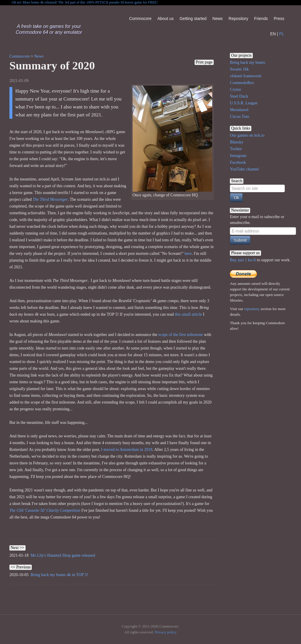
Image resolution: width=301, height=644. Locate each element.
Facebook (238, 162)
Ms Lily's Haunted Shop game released (63, 555)
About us (165, 19)
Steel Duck (239, 96)
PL (282, 34)
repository (252, 309)
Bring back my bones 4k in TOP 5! (59, 575)
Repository (239, 19)
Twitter (236, 149)
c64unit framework (246, 76)
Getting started (193, 19)
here (188, 254)
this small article (189, 314)
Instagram (238, 156)
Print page (204, 62)
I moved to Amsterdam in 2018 (127, 450)
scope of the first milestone (181, 335)
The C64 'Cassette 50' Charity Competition (45, 510)
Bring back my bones (247, 62)
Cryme (235, 90)
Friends (261, 19)
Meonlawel (239, 110)
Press (279, 19)
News (218, 19)
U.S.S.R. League (244, 103)
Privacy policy (166, 632)
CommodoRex (242, 83)
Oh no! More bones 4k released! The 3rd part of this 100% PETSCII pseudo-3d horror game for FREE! (85, 2)
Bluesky (237, 142)
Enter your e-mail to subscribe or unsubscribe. (257, 220)
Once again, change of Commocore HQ (172, 141)
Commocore (140, 19)
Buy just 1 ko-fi (243, 260)
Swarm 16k (239, 69)
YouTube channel (244, 169)
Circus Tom (239, 117)
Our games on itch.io (247, 135)
